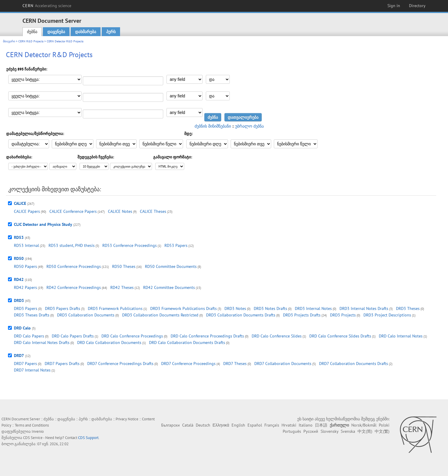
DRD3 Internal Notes (313, 308)
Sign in (394, 6)
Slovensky (329, 431)
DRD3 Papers (26, 308)
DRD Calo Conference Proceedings (132, 336)
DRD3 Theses (408, 308)
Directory (417, 6)
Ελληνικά (221, 425)
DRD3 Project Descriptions (387, 315)
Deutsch (203, 425)
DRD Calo (22, 328)
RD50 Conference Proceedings (74, 266)
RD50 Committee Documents (171, 266)
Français (272, 425)
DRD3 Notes (235, 308)
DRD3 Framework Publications (115, 308)
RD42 (19, 279)
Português (292, 431)
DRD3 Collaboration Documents (86, 315)
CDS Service (33, 438)
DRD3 (19, 300)
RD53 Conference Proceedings (130, 245)
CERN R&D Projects (31, 41)
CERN (47, 6)
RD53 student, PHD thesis (72, 245)
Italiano (306, 425)
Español (255, 425)
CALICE (20, 203)
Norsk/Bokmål (364, 425)
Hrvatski (289, 425)
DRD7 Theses (235, 364)
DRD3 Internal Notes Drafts (364, 308)
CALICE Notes (120, 211)
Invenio (38, 431)
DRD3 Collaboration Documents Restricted (160, 315)
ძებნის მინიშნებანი (213, 126)
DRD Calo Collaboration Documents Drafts (187, 342)
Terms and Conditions (32, 425)
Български (170, 425)
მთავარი (9, 41)
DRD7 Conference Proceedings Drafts (120, 364)
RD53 (19, 237)
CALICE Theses (153, 211)
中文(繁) (382, 431)
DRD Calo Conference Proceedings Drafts (207, 336)
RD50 (19, 258)
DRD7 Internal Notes (32, 370)
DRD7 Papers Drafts (62, 364)
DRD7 (19, 356)
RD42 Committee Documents (169, 287)
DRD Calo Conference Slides (277, 336)
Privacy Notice (127, 419)
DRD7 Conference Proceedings (188, 364)
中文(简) (365, 431)
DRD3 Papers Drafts (63, 308)
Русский (311, 431)
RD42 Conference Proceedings (74, 287)
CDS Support (88, 438)
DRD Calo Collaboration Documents (109, 342)
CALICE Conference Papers (73, 211)
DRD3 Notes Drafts (270, 308)
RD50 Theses (124, 266)
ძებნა (32, 32)
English (238, 425)
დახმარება (86, 32)
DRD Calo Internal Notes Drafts (42, 342)
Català (188, 425)
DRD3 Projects (343, 315)
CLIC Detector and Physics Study (43, 224)
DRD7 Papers (25, 364)
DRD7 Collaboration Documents (283, 364)
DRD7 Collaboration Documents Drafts (354, 364)
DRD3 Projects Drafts (302, 315)
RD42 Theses (122, 287)
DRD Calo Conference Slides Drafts (340, 336)
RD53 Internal (26, 245)
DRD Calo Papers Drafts (73, 336)
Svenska (348, 431)
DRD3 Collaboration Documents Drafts (241, 315)
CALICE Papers (27, 211)
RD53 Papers (176, 245)
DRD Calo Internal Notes (401, 336)
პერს (111, 32)
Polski (384, 425)
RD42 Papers (25, 287)
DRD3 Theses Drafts (32, 315)
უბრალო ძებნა (249, 126)
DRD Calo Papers (29, 336)
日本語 (321, 425)
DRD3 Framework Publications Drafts (183, 308)
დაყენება (56, 32)
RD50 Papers (25, 266)
